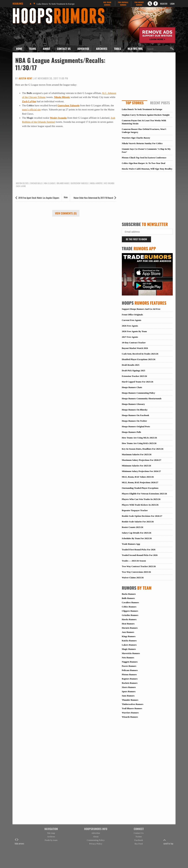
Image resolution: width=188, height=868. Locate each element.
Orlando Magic (63, 183)
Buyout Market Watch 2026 (135, 348)
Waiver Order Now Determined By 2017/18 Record (93, 198)
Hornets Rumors (130, 628)
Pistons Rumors (129, 674)
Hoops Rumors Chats (132, 387)
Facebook (139, 840)
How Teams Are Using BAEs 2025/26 (139, 443)
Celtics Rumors (129, 607)
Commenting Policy (96, 840)
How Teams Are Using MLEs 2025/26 (139, 438)
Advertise (83, 49)
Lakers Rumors (129, 645)
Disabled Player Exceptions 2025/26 (139, 359)
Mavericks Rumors (131, 653)
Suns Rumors (128, 696)
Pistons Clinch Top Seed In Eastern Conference (144, 158)
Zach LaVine (29, 101)
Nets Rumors (128, 658)
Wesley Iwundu (58, 118)
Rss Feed (139, 844)
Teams (33, 49)
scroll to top (168, 842)
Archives (102, 49)
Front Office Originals (132, 315)
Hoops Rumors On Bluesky (135, 410)
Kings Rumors (129, 636)
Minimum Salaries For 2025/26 (136, 466)
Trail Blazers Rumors (132, 708)
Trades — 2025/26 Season (134, 561)
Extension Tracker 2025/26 (134, 376)
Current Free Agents (131, 320)
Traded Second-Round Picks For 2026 (140, 555)
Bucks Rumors (129, 594)
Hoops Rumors (22, 9)
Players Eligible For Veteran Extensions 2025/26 (144, 494)
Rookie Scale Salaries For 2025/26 (138, 522)
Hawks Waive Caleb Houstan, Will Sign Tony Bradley (147, 169)
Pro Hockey (139, 4)
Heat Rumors (128, 624)
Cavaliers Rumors (130, 602)
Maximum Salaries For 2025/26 (137, 454)
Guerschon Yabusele (69, 105)
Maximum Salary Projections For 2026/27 (142, 460)
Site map (51, 833)
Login (172, 4)
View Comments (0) (66, 213)
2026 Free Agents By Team (134, 331)
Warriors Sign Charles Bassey (136, 138)
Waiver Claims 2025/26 (133, 578)
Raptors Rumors (130, 679)
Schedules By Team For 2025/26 (137, 538)
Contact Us (64, 49)
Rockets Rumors (130, 683)
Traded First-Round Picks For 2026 (139, 550)
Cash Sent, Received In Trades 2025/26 (140, 354)
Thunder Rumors (130, 700)
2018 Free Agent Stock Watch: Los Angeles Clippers (39, 198)
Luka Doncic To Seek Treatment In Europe (56, 4)
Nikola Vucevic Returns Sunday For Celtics (142, 143)
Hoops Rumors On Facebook (135, 415)
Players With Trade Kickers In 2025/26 (140, 505)
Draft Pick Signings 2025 (134, 371)
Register (164, 4)
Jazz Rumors (128, 632)
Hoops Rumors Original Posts (136, 426)
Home (19, 49)
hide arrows (19, 842)
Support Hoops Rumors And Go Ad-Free (141, 309)
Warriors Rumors (130, 713)
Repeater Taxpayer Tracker (135, 510)
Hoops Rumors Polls (131, 432)
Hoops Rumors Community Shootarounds (142, 398)
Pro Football (123, 4)
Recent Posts (160, 103)
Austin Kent (26, 78)
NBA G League (50, 183)
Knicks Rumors (129, 641)
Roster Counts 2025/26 (132, 527)
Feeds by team (51, 840)
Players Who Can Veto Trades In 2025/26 (141, 499)
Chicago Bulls (36, 183)
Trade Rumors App (131, 544)
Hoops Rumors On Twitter (134, 421)
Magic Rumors (129, 649)
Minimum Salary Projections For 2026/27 (141, 471)
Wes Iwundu (109, 183)
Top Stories (135, 103)
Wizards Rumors (130, 717)
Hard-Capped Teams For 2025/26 (138, 382)
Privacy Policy (96, 844)
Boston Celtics (22, 183)
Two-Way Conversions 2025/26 (136, 572)
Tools (117, 49)
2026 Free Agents (130, 326)
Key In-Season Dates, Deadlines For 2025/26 (143, 449)
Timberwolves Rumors (133, 704)
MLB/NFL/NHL (135, 49)
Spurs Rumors (129, 691)
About (47, 49)
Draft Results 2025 (131, 365)
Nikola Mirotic (62, 97)
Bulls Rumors (128, 598)
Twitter (139, 837)
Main (66, 197)
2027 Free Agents (130, 337)
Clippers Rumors (130, 611)
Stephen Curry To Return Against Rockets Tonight (146, 115)
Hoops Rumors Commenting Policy (138, 393)
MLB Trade (107, 4)
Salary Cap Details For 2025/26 (137, 533)
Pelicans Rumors (130, 670)
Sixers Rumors (129, 687)
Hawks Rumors (129, 619)
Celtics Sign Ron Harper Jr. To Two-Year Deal (144, 163)
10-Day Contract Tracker (134, 343)
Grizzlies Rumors (130, 615)
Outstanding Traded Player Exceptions (140, 488)
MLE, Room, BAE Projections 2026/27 (140, 482)
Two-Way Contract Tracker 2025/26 (139, 566)
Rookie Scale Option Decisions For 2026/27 (142, 516)
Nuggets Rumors (130, 662)
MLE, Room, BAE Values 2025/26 (138, 477)
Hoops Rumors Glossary (133, 404)
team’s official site (31, 110)
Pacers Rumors (129, 666)
